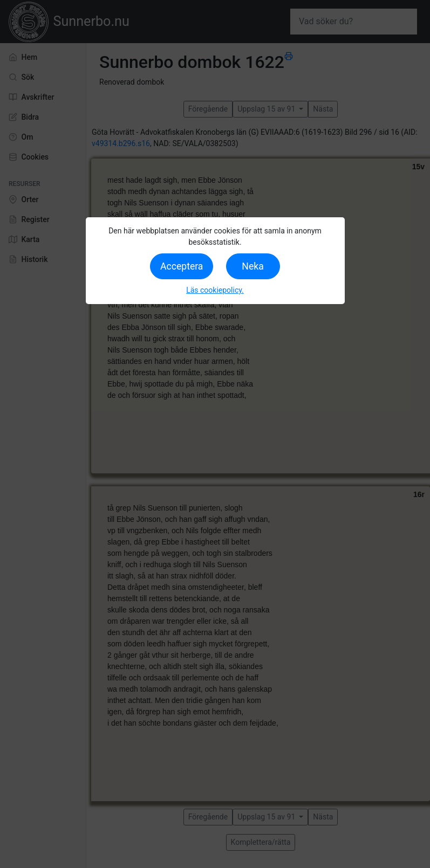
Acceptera (182, 266)
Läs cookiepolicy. (215, 290)
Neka (252, 266)
